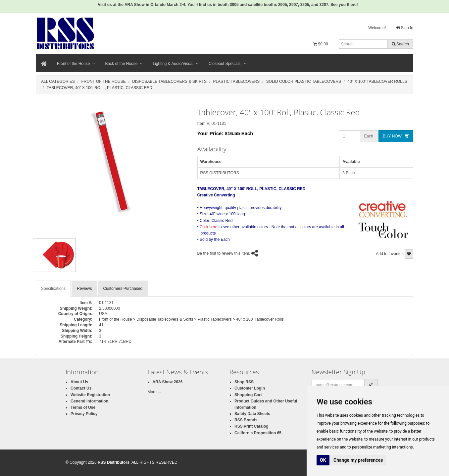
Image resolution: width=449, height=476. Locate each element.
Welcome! (377, 28)
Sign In (405, 28)
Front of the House (76, 64)
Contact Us (81, 388)
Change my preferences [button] (358, 460)
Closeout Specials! (228, 64)
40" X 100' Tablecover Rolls (377, 81)
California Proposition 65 (258, 433)
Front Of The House (103, 81)
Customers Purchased (123, 289)
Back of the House (124, 64)
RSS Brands (246, 420)
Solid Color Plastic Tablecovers (304, 81)
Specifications (53, 289)
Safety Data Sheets (252, 414)
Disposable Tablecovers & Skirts (169, 81)
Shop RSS (244, 382)
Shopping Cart (248, 395)
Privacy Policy (84, 414)
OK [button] (323, 460)
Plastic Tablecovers (236, 81)
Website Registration (90, 395)
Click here (208, 227)
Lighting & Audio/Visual (176, 64)
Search (400, 44)
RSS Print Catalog (251, 426)
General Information (89, 401)
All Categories (58, 81)
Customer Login (250, 388)
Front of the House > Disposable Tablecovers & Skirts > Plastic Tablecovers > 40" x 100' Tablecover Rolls (191, 319)
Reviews (84, 289)
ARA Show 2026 (168, 382)
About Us (79, 382)
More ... (154, 392)
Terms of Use (83, 407)
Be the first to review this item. (224, 253)
